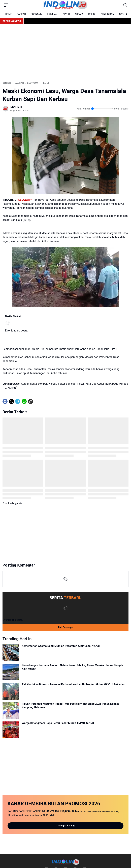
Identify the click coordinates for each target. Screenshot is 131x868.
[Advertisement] (65, 53)
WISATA (79, 14)
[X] (11, 542)
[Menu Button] (6, 5)
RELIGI (92, 14)
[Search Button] (125, 5)
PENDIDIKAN (107, 14)
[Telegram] (18, 542)
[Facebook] (5, 542)
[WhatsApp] (24, 542)
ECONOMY (36, 14)
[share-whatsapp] (37, 542)
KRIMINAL (53, 14)
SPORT (67, 14)
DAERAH (21, 14)
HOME (8, 14)
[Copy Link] (30, 542)
